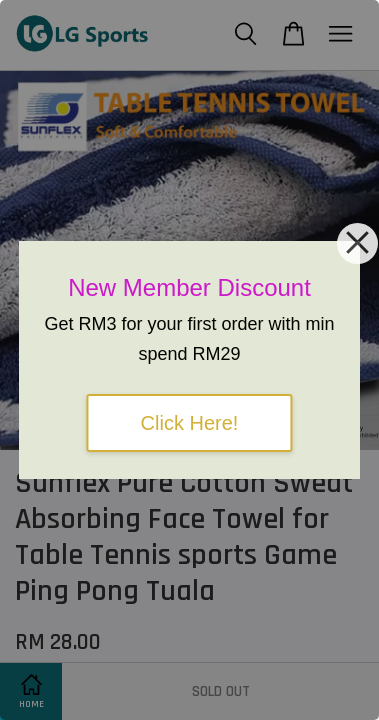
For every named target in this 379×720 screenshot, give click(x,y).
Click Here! (190, 423)
